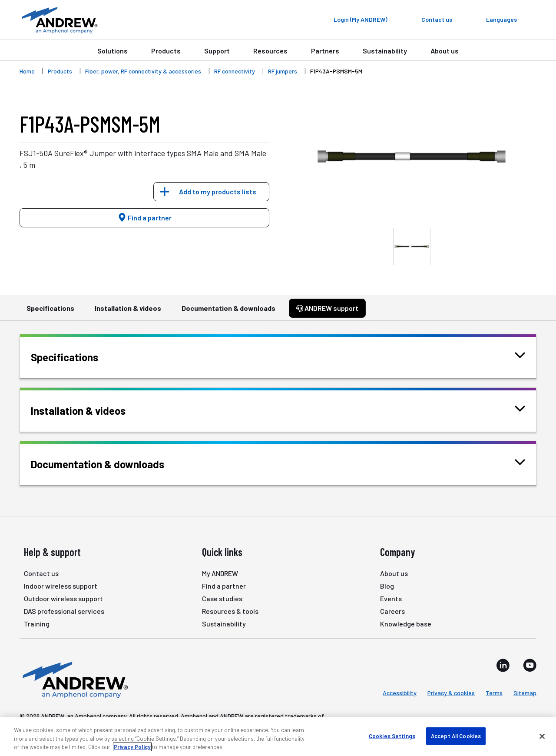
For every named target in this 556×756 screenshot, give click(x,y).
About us (445, 51)
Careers (392, 611)
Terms (494, 693)
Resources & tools (230, 611)
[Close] (542, 736)
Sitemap (525, 693)
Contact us (41, 573)
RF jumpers (283, 71)
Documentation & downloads (228, 312)
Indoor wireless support (61, 586)
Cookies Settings (392, 736)
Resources (270, 51)
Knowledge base (406, 624)
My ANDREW (220, 573)
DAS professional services (64, 611)
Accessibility (400, 693)
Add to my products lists (218, 191)
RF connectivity (235, 71)
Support (217, 51)
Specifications (50, 312)
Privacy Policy (132, 747)
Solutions (113, 51)
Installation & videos (128, 312)
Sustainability (385, 51)
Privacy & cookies (451, 693)
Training (37, 624)
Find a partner (145, 218)
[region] (278, 737)
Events (391, 598)
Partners (325, 51)
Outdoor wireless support (63, 598)
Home (27, 71)
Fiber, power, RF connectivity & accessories (143, 71)
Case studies (222, 598)
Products (166, 51)
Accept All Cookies (456, 736)
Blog (387, 586)
